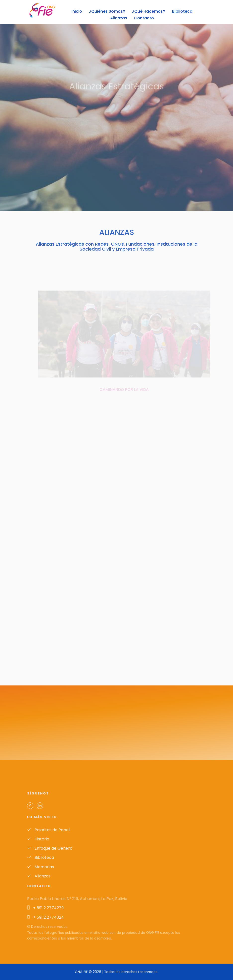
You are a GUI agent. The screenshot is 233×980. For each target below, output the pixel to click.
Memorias (41, 867)
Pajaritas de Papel (48, 830)
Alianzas (119, 18)
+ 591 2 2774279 (45, 908)
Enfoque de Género (50, 848)
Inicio (77, 11)
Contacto (144, 18)
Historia (38, 839)
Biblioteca (182, 11)
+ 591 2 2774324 (46, 917)
